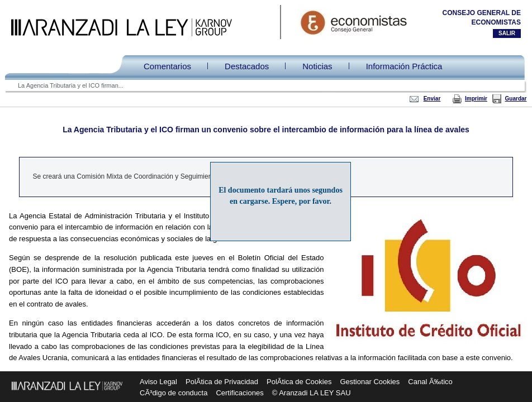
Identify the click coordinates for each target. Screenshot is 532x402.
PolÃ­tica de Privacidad (222, 382)
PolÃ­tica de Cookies (299, 382)
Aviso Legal (158, 382)
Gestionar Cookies (370, 382)
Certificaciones (239, 393)
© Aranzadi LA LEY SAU (312, 393)
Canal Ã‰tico (430, 382)
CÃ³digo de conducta (174, 393)
